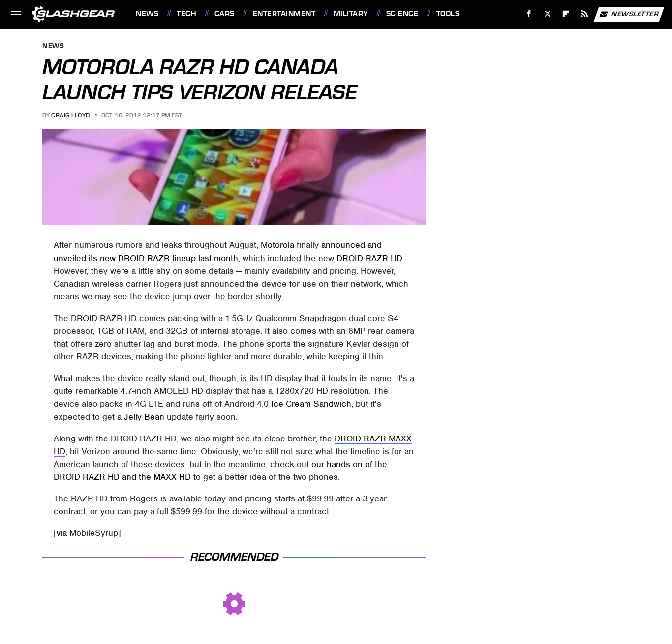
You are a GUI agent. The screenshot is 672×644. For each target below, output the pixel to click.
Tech (186, 14)
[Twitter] (547, 14)
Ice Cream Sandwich (311, 404)
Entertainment (284, 14)
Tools (448, 14)
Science (402, 14)
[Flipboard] (566, 14)
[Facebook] (529, 14)
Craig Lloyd (71, 115)
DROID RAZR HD (369, 258)
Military (351, 14)
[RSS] (585, 14)
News (147, 14)
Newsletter (629, 14)
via (62, 533)
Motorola (277, 245)
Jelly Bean (144, 417)
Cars (225, 14)
